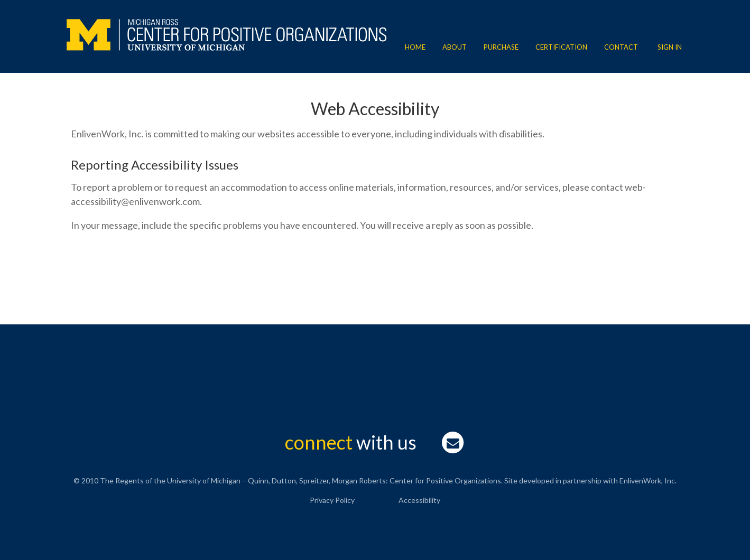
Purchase (501, 47)
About (455, 47)
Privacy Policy (332, 500)
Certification (561, 47)
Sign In (670, 47)
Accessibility (419, 500)
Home (415, 47)
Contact (621, 47)
